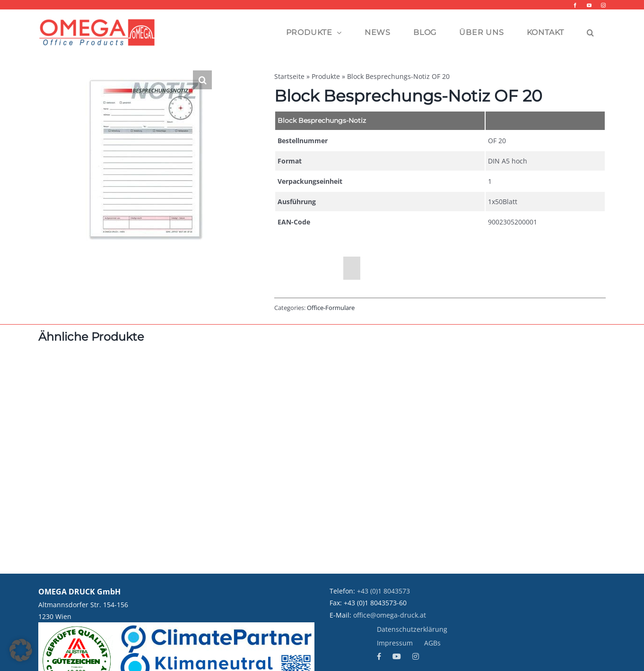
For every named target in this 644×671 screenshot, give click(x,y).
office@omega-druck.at (390, 615)
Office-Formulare (331, 308)
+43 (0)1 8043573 (383, 591)
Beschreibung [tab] (309, 268)
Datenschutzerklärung (412, 629)
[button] (591, 33)
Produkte (326, 76)
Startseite (289, 76)
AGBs (432, 643)
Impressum (395, 643)
